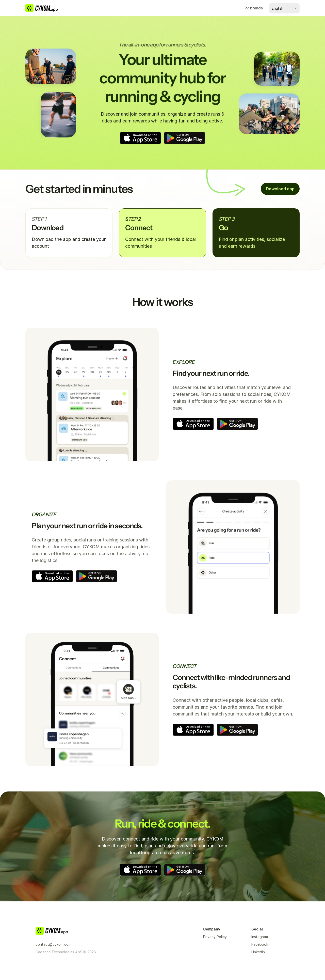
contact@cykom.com (53, 944)
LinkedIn (258, 952)
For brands (253, 8)
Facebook (260, 944)
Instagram (260, 937)
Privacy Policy (215, 937)
